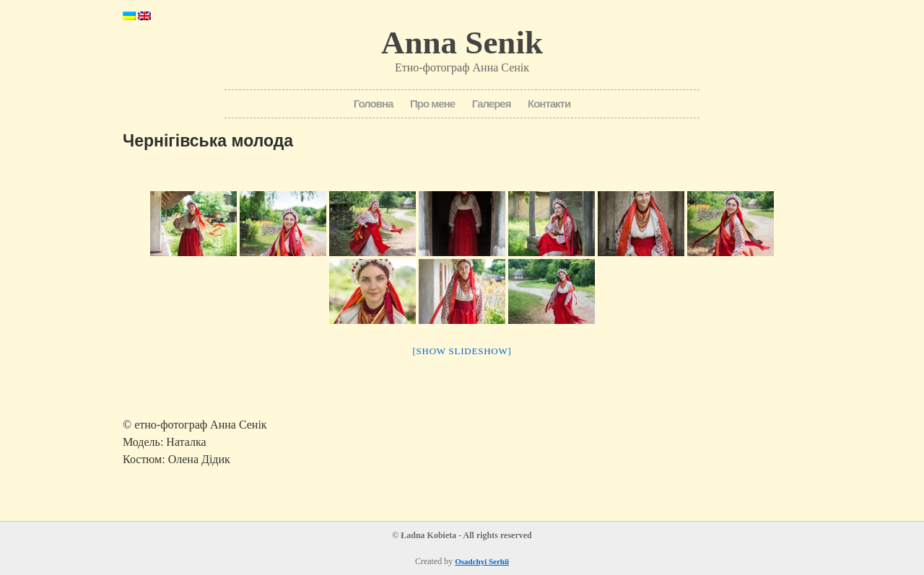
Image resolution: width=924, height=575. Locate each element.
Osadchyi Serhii (482, 561)
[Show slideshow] (462, 351)
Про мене (432, 104)
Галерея (492, 104)
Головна (374, 104)
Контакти (549, 104)
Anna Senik (462, 43)
